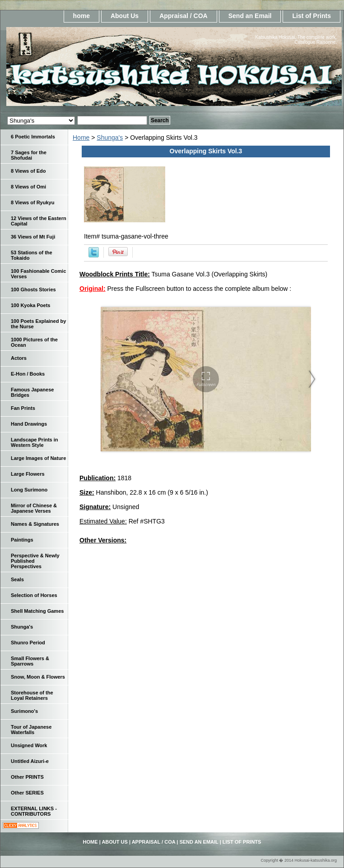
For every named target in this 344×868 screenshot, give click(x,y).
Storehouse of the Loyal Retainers (32, 695)
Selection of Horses (34, 595)
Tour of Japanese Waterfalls (31, 730)
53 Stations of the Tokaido (32, 255)
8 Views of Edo (28, 171)
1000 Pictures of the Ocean (34, 342)
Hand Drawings (29, 424)
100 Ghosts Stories (33, 289)
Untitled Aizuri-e (30, 761)
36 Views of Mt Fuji (33, 237)
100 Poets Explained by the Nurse (38, 324)
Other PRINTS (27, 777)
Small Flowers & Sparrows (30, 661)
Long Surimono (29, 490)
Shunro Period (28, 643)
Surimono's (24, 711)
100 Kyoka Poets (30, 305)
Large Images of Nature (38, 458)
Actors (19, 358)
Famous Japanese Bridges (32, 392)
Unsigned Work (29, 745)
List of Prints (311, 16)
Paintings (22, 540)
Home (81, 138)
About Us (125, 16)
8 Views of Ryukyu (33, 202)
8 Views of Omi (28, 187)
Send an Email (250, 16)
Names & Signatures (35, 524)
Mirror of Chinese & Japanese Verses (34, 508)
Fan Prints (23, 408)
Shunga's (110, 138)
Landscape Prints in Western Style (35, 442)
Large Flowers (28, 474)
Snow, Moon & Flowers (38, 677)
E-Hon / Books (28, 374)
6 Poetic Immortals (33, 137)
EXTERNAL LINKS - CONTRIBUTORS (34, 811)
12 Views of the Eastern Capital (39, 221)
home (81, 16)
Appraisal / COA (184, 16)
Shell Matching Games (37, 611)
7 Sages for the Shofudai (29, 155)
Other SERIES (27, 793)
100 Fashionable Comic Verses (38, 274)
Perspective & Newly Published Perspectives (35, 561)
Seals (17, 579)
